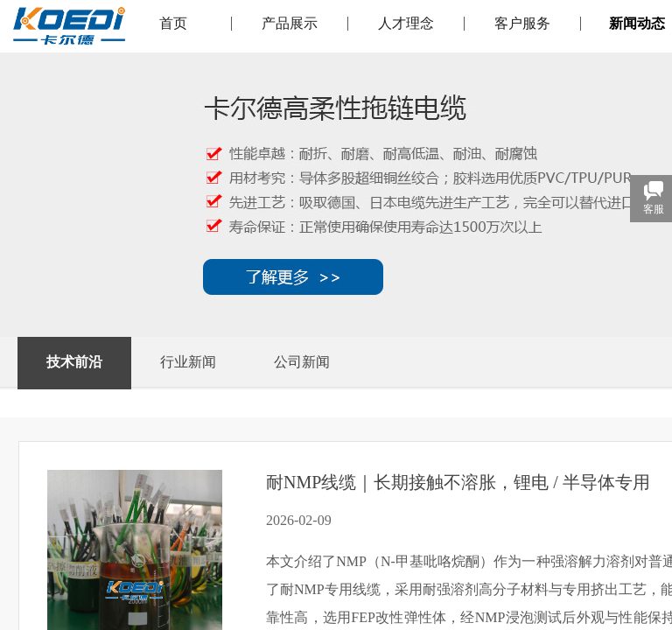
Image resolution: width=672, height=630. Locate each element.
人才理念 (406, 24)
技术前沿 (74, 362)
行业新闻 (188, 362)
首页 (173, 24)
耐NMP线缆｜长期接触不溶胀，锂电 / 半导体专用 (458, 482)
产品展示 (290, 24)
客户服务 (522, 24)
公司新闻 (302, 362)
